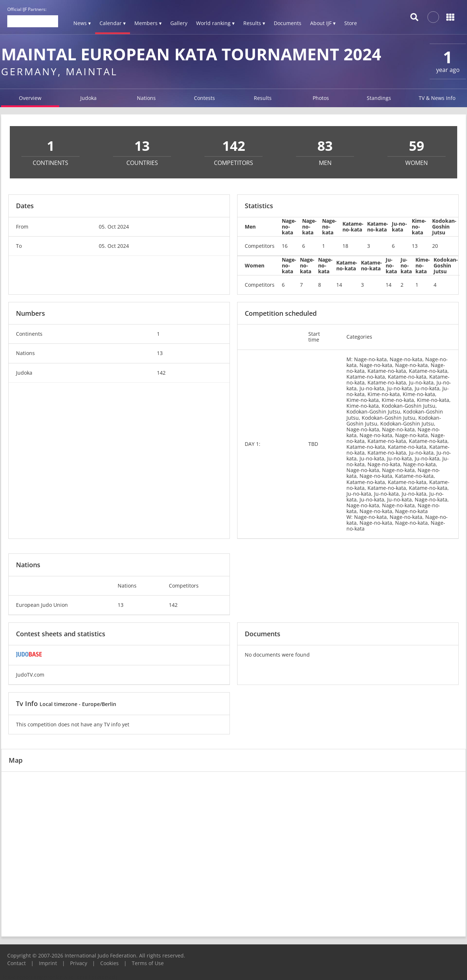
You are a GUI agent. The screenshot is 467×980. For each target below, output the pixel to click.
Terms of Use (148, 963)
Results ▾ (254, 23)
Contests (204, 98)
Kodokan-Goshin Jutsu (444, 227)
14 (339, 285)
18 (345, 246)
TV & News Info (437, 98)
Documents (288, 23)
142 (161, 373)
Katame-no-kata (353, 227)
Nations (146, 98)
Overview (30, 98)
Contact (17, 963)
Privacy (79, 963)
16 (285, 246)
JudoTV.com (30, 675)
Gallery (179, 23)
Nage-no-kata (289, 227)
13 (415, 246)
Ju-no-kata (399, 227)
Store (351, 23)
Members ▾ (148, 23)
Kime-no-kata (419, 227)
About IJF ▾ (323, 23)
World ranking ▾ (215, 23)
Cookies (109, 963)
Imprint (48, 963)
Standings (379, 98)
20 (435, 246)
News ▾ (82, 23)
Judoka (88, 98)
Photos (321, 98)
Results (263, 98)
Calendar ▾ (113, 23)
